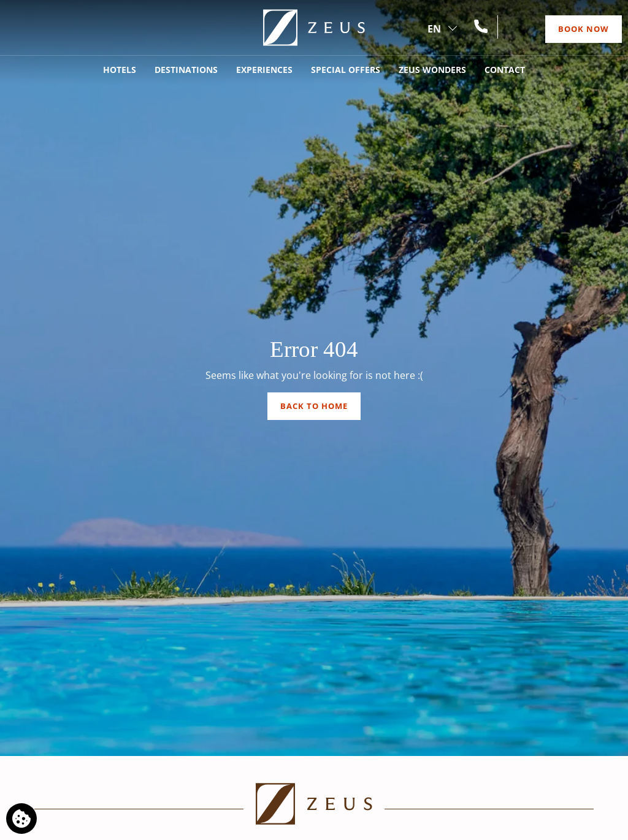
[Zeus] (314, 28)
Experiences (264, 70)
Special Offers (346, 70)
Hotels (120, 70)
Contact (505, 70)
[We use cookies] (21, 819)
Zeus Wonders (432, 70)
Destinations (186, 70)
